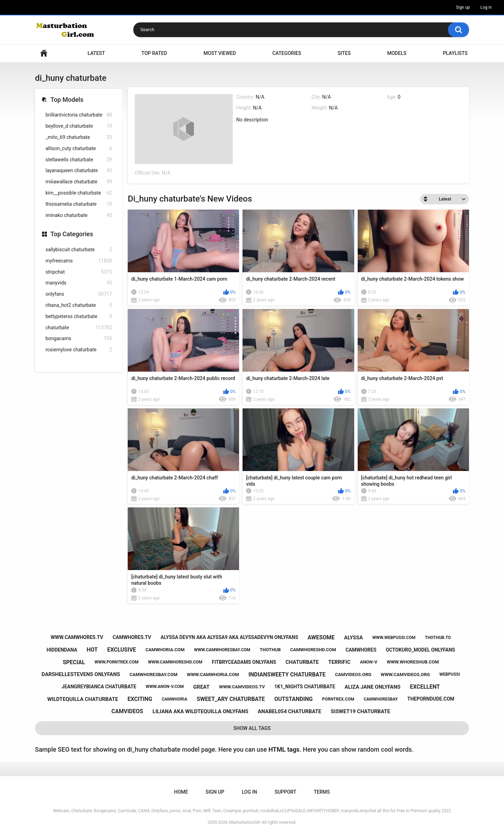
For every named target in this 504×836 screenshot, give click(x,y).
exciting (140, 699)
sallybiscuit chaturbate (79, 250)
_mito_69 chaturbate (79, 137)
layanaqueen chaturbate (79, 171)
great (201, 687)
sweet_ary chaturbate (231, 699)
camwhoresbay (381, 699)
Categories (287, 53)
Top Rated (154, 53)
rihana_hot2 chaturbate (79, 305)
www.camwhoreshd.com (175, 662)
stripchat (79, 272)
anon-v (369, 662)
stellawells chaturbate (79, 160)
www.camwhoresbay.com (222, 650)
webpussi (450, 674)
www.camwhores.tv (77, 637)
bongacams (79, 339)
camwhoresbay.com (153, 675)
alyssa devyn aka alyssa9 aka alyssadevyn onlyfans (229, 637)
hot (92, 650)
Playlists (455, 53)
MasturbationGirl (244, 822)
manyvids (79, 283)
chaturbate (79, 328)
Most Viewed (220, 53)
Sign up (463, 7)
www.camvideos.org (405, 675)
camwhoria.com (165, 650)
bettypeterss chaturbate (79, 317)
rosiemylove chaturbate (79, 350)
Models (397, 53)
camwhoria (174, 699)
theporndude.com (431, 699)
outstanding (294, 699)
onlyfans (79, 294)
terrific (339, 662)
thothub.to (438, 638)
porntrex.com (338, 699)
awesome (321, 637)
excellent (425, 687)
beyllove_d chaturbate (79, 126)
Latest (96, 53)
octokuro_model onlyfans (420, 650)
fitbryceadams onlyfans (244, 662)
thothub (270, 650)
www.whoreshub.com (413, 662)
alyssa (353, 638)
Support (285, 792)
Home (44, 53)
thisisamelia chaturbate (79, 204)
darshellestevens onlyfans (81, 674)
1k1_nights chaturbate (305, 687)
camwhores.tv (132, 637)
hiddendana (62, 650)
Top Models (67, 100)
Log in (486, 7)
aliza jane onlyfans (372, 687)
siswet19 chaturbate (360, 711)
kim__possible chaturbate (79, 193)
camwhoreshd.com (313, 650)
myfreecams (79, 261)
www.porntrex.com (117, 662)
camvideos (127, 711)
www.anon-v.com (165, 687)
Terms (322, 792)
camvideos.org (353, 675)
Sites (344, 53)
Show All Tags (252, 728)
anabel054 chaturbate (290, 711)
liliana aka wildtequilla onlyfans (201, 711)
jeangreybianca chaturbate (99, 687)
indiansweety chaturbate (287, 675)
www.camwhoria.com (213, 675)
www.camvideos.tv (242, 687)
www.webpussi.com (394, 638)
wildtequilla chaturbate (83, 699)
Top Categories (72, 234)
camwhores (361, 650)
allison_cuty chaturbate (79, 149)
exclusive (121, 650)
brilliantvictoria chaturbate (79, 115)
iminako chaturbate (79, 215)
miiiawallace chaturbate (79, 182)
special (74, 662)
